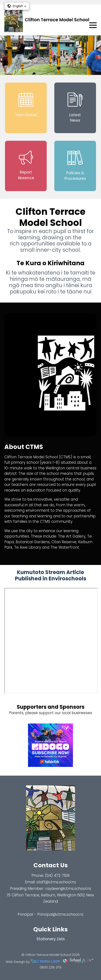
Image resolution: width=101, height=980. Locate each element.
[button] (17, 6)
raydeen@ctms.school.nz (68, 889)
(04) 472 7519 (57, 876)
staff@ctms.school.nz (56, 882)
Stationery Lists (51, 939)
